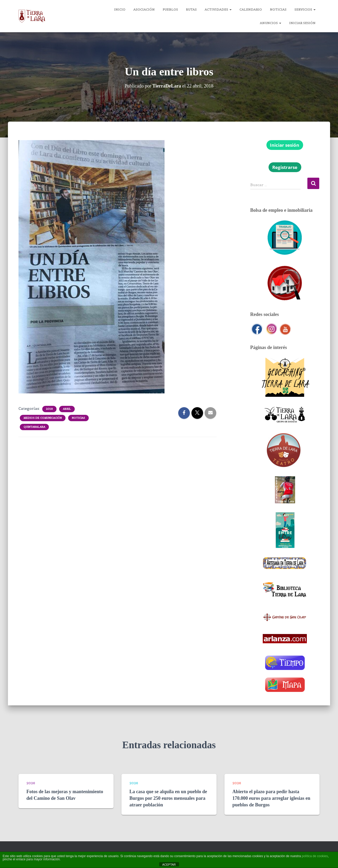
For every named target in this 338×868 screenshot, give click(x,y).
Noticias (278, 9)
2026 (31, 783)
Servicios (305, 9)
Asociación (144, 9)
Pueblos (170, 9)
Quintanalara (34, 427)
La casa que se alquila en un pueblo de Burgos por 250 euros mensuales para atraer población (168, 798)
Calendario (251, 9)
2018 (49, 409)
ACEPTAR (169, 865)
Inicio (120, 9)
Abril (67, 409)
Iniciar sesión (302, 23)
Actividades (218, 9)
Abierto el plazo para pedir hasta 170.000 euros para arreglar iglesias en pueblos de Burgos (271, 798)
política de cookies (315, 856)
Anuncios (271, 23)
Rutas (191, 9)
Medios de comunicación (43, 418)
